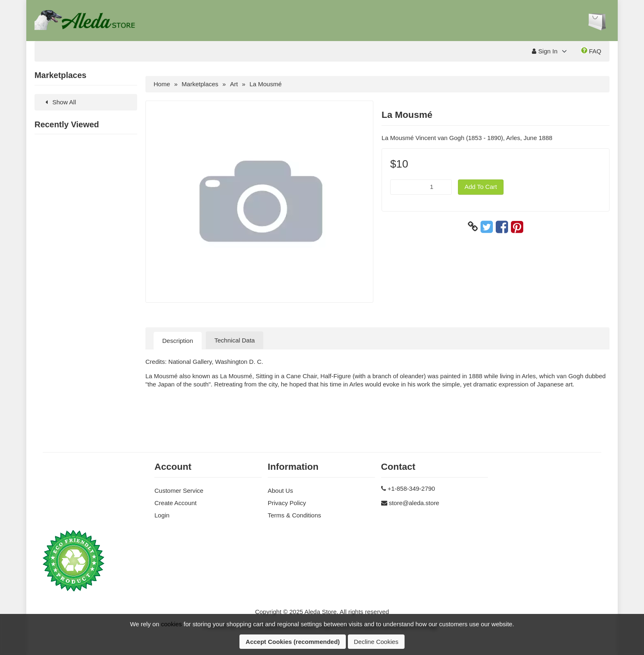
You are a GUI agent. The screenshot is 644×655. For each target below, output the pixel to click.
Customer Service (179, 491)
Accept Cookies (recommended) (293, 642)
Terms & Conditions (294, 515)
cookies (171, 624)
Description (178, 341)
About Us (281, 491)
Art (234, 84)
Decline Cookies (376, 642)
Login (162, 515)
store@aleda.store (414, 503)
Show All (59, 102)
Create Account (176, 503)
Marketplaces (200, 84)
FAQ (591, 51)
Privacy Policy (287, 503)
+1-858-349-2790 (412, 488)
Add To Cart (481, 187)
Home (162, 84)
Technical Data (235, 340)
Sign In (545, 51)
